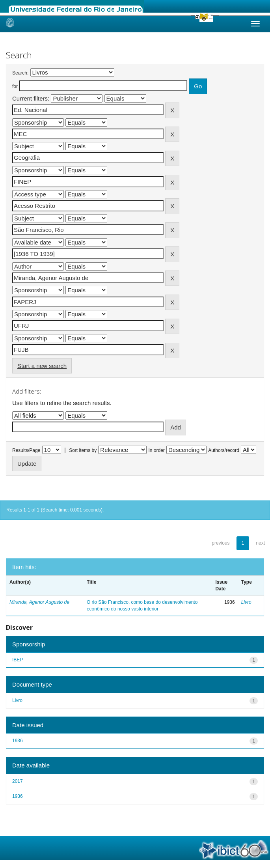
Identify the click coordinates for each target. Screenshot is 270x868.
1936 (18, 741)
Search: (20, 73)
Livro (246, 602)
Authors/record (224, 450)
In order (157, 450)
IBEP (18, 660)
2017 (18, 781)
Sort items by (83, 450)
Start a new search (42, 366)
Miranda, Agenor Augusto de (39, 602)
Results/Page (26, 450)
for (15, 86)
